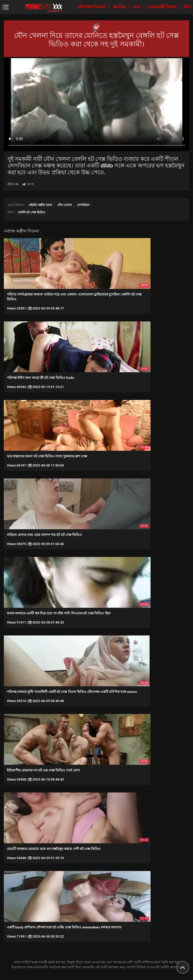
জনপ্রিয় (120, 7)
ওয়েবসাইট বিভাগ (162, 7)
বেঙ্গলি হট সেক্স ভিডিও (31, 212)
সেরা (137, 7)
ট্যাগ (187, 7)
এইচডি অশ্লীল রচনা (40, 205)
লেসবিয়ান (83, 205)
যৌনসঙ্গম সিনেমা (92, 7)
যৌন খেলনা (64, 205)
